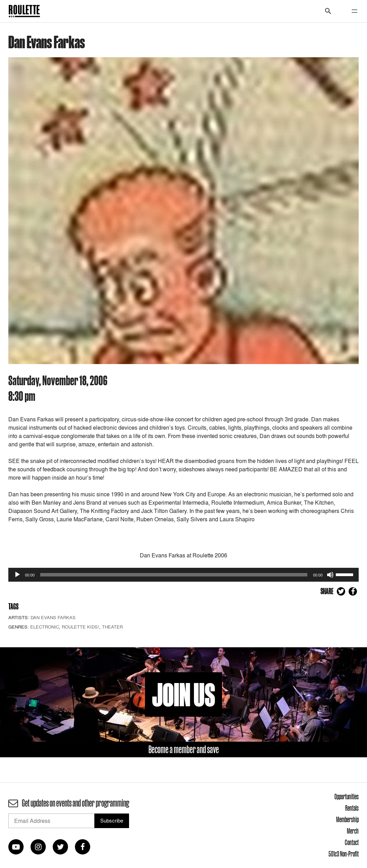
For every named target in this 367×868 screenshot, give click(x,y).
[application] (183, 575)
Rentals (352, 808)
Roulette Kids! (80, 627)
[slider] (174, 575)
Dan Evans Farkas (53, 617)
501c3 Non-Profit (344, 854)
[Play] (17, 575)
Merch (353, 831)
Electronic (45, 627)
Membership (347, 819)
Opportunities (347, 797)
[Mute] (330, 575)
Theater (112, 627)
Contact (352, 842)
